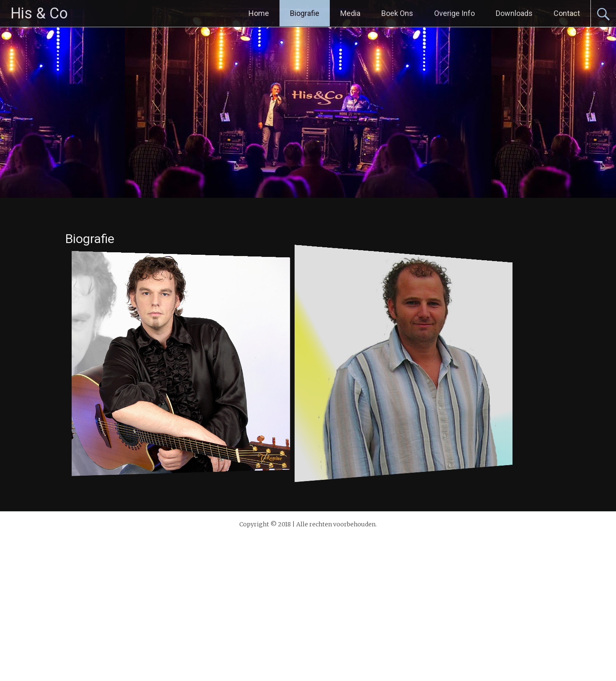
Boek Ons (397, 13)
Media (350, 13)
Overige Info (454, 13)
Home (259, 13)
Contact (567, 13)
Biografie (305, 13)
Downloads (514, 13)
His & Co (39, 13)
